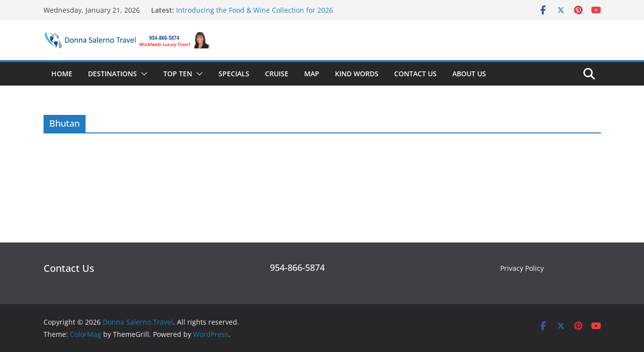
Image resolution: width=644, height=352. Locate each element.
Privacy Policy (522, 268)
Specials (234, 74)
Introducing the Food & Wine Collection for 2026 (255, 10)
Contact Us (415, 74)
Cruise (277, 74)
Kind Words (357, 74)
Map (312, 74)
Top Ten (178, 74)
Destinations (112, 74)
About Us (469, 74)
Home (62, 74)
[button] (142, 74)
